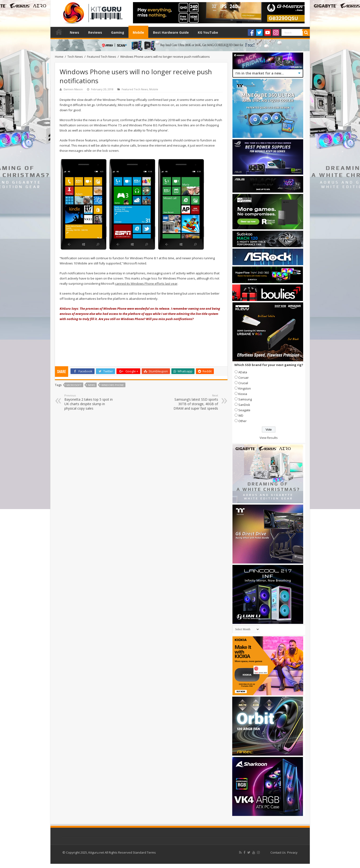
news (91, 385)
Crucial (243, 383)
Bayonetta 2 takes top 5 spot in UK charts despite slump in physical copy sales (89, 402)
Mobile (138, 32)
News (74, 32)
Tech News (75, 57)
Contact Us (278, 852)
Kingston (245, 388)
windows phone (113, 385)
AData (243, 372)
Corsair (244, 378)
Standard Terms (144, 852)
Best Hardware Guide (171, 32)
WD (241, 415)
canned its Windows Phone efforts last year (146, 284)
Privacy (292, 852)
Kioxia (243, 394)
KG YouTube (208, 32)
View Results (269, 438)
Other (242, 421)
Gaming (118, 32)
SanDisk (244, 405)
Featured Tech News (102, 57)
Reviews (95, 32)
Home (59, 32)
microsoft (74, 385)
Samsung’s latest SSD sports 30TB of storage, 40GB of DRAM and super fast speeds (194, 402)
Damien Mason (73, 89)
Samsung (245, 399)
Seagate (244, 410)
